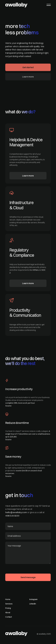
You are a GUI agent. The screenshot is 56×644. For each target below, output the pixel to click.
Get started (28, 68)
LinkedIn (33, 604)
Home (8, 599)
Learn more (28, 77)
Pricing (8, 608)
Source (8, 406)
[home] (16, 5)
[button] (49, 5)
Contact (9, 617)
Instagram (34, 599)
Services (9, 604)
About (8, 613)
